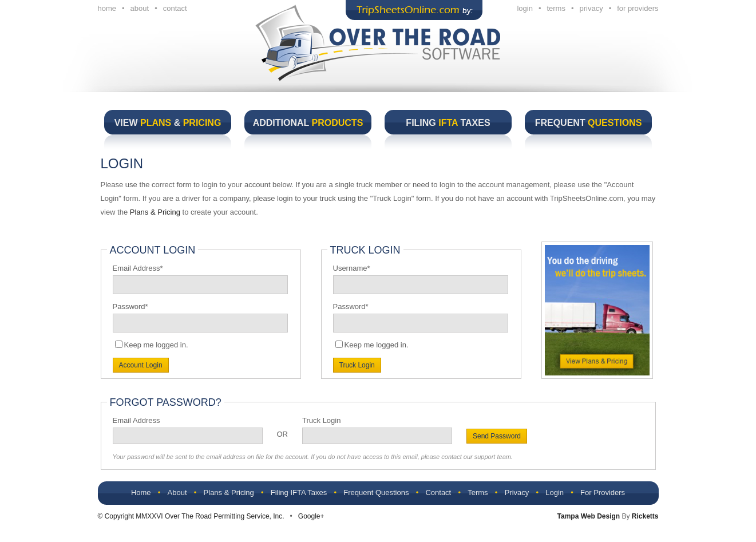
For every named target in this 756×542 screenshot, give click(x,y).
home (107, 8)
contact (175, 8)
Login (555, 492)
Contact (438, 492)
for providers (638, 8)
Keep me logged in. (156, 345)
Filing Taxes (448, 123)
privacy (591, 8)
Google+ (311, 516)
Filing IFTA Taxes (299, 492)
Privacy (517, 492)
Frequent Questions (376, 492)
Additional (308, 123)
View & (168, 123)
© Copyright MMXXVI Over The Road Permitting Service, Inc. (191, 516)
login (525, 8)
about (140, 8)
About (177, 492)
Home (141, 492)
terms (556, 8)
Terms (478, 492)
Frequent (589, 123)
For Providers (603, 492)
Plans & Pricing (155, 212)
